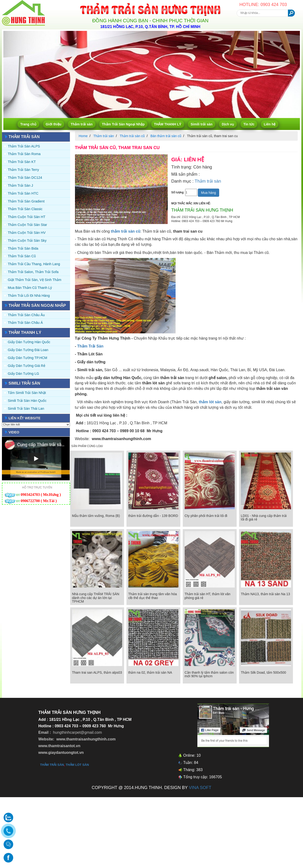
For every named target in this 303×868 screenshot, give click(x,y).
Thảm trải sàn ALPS (24, 146)
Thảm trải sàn (82, 124)
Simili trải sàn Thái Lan (26, 409)
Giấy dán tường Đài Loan (28, 350)
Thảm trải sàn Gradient (26, 201)
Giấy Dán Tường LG (24, 374)
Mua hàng (208, 193)
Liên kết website (25, 418)
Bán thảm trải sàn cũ (166, 136)
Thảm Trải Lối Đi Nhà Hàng (29, 296)
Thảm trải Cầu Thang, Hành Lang (34, 264)
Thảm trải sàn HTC (23, 193)
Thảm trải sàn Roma (24, 154)
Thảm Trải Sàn (90, 346)
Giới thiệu (54, 124)
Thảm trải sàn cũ (22, 256)
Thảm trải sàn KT (22, 162)
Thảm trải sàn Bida (23, 248)
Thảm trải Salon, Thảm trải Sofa (33, 272)
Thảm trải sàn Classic (25, 209)
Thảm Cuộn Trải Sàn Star (28, 225)
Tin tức (249, 124)
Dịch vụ (228, 124)
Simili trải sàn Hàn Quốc (27, 401)
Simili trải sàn (202, 124)
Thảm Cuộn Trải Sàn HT (27, 217)
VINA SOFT (200, 788)
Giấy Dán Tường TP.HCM (28, 358)
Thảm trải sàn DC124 (25, 178)
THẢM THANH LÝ (168, 124)
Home (83, 136)
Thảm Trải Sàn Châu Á (25, 323)
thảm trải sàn (52, 765)
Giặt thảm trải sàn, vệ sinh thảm (35, 280)
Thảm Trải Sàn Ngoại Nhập (123, 124)
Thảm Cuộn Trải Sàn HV (27, 233)
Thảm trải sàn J (21, 185)
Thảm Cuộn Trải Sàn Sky (27, 241)
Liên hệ (270, 124)
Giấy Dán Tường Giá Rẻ (27, 366)
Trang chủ (28, 124)
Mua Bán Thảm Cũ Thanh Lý (30, 288)
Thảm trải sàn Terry (23, 170)
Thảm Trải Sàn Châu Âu (26, 315)
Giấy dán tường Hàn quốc (29, 342)
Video (14, 432)
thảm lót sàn (77, 765)
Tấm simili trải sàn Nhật (27, 393)
